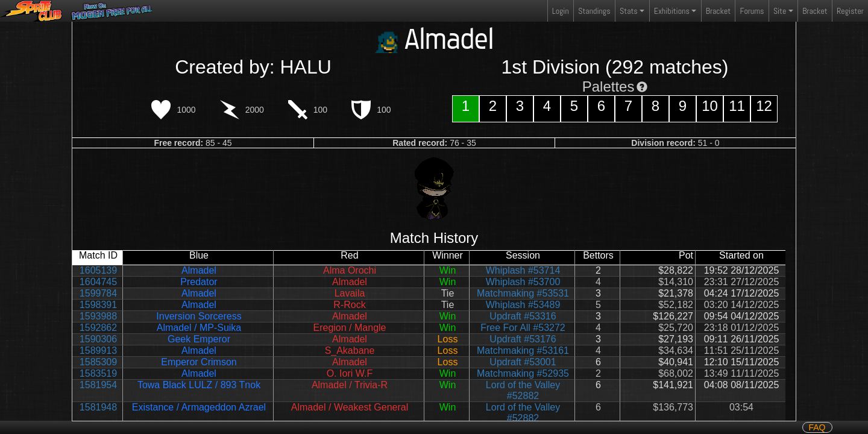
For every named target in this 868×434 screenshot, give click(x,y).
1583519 (98, 373)
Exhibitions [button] (672, 11)
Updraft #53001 (523, 362)
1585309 (98, 362)
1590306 (98, 339)
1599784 (98, 293)
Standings (594, 14)
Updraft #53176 (523, 339)
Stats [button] (629, 11)
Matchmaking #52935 (523, 373)
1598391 (98, 305)
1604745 (98, 282)
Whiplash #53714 (523, 270)
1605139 (98, 270)
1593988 (98, 316)
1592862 (98, 328)
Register (850, 11)
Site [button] (780, 11)
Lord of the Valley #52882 (523, 390)
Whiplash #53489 (523, 305)
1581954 (98, 385)
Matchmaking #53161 (523, 351)
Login (561, 11)
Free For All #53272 (523, 328)
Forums (752, 11)
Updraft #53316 (523, 316)
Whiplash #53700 (523, 282)
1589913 (98, 351)
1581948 (98, 407)
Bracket (718, 11)
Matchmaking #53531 (523, 293)
